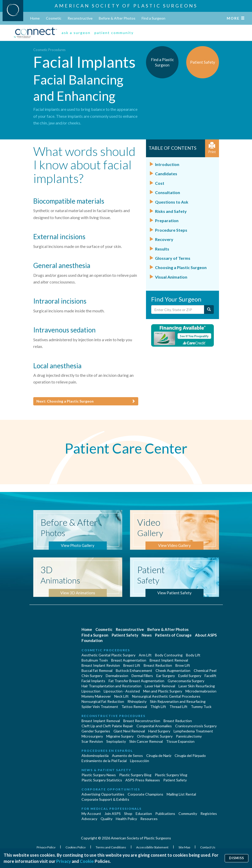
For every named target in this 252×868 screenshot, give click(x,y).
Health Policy (126, 819)
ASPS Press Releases (143, 780)
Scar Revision (92, 741)
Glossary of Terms (173, 258)
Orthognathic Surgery (155, 736)
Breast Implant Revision (101, 665)
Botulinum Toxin (95, 660)
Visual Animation (171, 277)
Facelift (210, 676)
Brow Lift (183, 665)
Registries (209, 813)
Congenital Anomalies (154, 726)
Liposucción (140, 761)
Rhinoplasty (137, 701)
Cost (160, 183)
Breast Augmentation (129, 660)
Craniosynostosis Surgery (196, 726)
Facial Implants (93, 681)
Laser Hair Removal (160, 686)
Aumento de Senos (127, 756)
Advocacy (89, 819)
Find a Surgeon (153, 18)
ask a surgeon (76, 33)
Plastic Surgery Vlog (171, 775)
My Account (91, 813)
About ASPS (206, 635)
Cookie (87, 861)
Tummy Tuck (201, 707)
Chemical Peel (205, 670)
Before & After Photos (117, 18)
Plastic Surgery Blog (135, 775)
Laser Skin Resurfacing (197, 686)
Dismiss (237, 858)
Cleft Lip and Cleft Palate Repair (107, 726)
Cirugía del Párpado (190, 756)
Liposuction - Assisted (122, 691)
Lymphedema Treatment (193, 731)
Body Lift (193, 655)
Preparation (167, 220)
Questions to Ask (172, 202)
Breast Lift (132, 665)
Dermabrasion (117, 676)
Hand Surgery (159, 731)
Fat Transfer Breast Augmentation (136, 681)
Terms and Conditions (111, 847)
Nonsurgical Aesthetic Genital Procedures (166, 696)
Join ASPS (113, 813)
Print (212, 148)
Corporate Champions (145, 794)
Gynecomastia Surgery (186, 681)
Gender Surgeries (96, 731)
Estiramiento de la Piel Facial (104, 761)
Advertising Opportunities (103, 794)
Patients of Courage (173, 635)
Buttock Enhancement (134, 670)
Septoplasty (116, 741)
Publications (165, 813)
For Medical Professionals (112, 809)
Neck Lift (121, 696)
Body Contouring (169, 655)
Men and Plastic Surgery (163, 691)
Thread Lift (178, 707)
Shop (128, 813)
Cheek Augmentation (173, 670)
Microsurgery (92, 736)
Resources (149, 819)
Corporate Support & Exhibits (105, 799)
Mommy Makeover (96, 696)
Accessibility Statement (153, 847)
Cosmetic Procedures (49, 50)
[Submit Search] (209, 310)
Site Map (185, 847)
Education (144, 813)
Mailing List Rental (181, 794)
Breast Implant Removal (169, 660)
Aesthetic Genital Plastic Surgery (108, 655)
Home (35, 18)
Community (188, 813)
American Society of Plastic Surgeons (126, 6)
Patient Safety (125, 635)
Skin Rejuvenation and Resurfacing (178, 701)
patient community (114, 33)
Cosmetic (54, 18)
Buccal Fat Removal (97, 670)
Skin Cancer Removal (146, 741)
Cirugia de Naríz (159, 756)
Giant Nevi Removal (129, 731)
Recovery (164, 239)
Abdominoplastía (95, 756)
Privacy (64, 861)
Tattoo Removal (134, 707)
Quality (107, 819)
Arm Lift (145, 655)
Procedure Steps (171, 230)
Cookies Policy (76, 847)
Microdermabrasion (201, 691)
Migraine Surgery (120, 736)
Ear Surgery (166, 676)
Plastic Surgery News (99, 775)
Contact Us (208, 847)
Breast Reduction (158, 665)
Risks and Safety (171, 211)
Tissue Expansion (180, 741)
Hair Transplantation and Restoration (111, 686)
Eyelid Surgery (190, 676)
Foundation (92, 640)
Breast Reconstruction (142, 721)
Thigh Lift (158, 707)
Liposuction (91, 691)
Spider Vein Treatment (100, 707)
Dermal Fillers (142, 676)
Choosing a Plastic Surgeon (181, 267)
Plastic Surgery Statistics (102, 780)
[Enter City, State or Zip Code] (178, 310)
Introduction (167, 164)
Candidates (166, 174)
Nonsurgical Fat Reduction (103, 701)
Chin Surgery (92, 676)
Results (162, 249)
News (147, 635)
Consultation (168, 192)
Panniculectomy (189, 736)
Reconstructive (80, 18)
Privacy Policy (46, 847)
